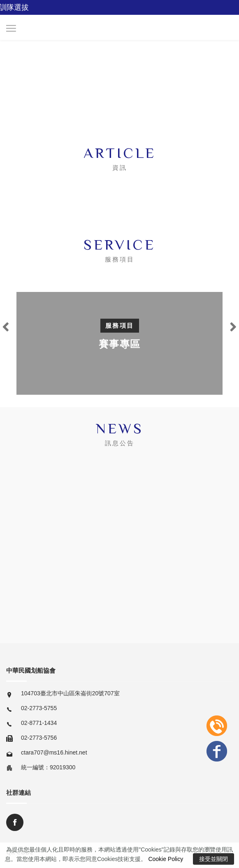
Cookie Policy (166, 859)
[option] (119, 343)
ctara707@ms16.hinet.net (54, 752)
